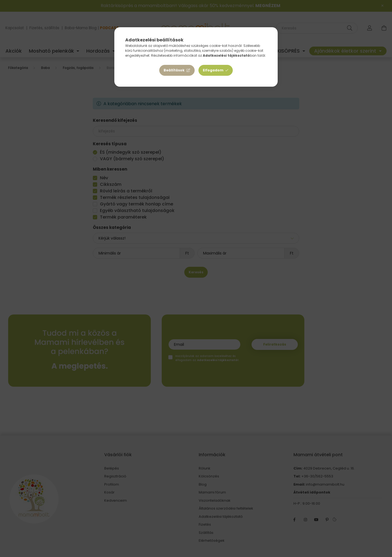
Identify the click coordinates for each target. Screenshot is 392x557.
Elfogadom (213, 70)
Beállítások (174, 70)
